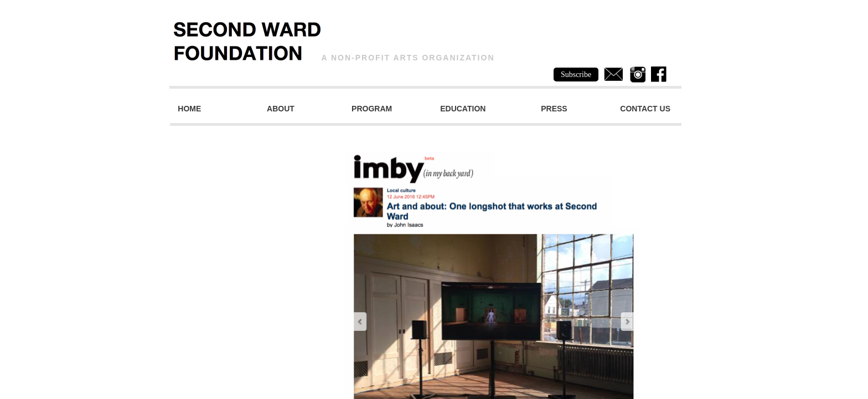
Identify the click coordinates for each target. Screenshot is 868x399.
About (281, 109)
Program (372, 109)
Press (554, 109)
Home (189, 109)
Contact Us (645, 109)
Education (463, 109)
